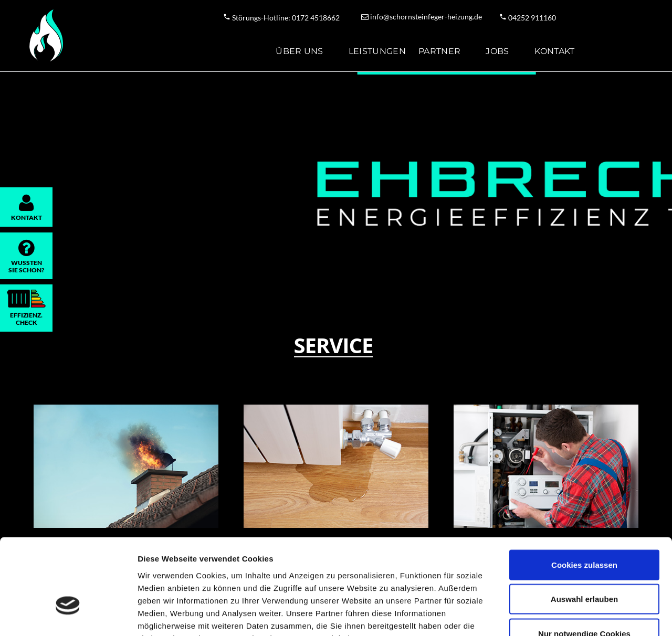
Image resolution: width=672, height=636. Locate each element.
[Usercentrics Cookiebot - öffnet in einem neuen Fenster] (68, 616)
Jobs (497, 51)
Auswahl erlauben (584, 533)
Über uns (300, 51)
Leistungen (377, 51)
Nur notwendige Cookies (584, 567)
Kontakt (555, 51)
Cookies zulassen (584, 498)
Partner (439, 51)
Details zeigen (558, 615)
